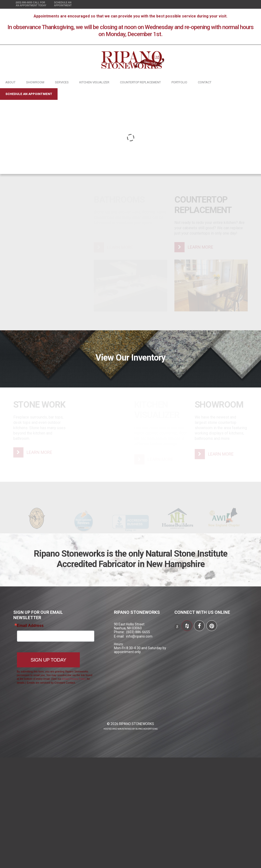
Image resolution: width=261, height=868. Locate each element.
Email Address (30, 626)
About (10, 82)
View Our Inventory (130, 358)
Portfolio (179, 82)
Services (62, 82)
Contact (205, 82)
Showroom (35, 82)
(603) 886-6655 (31, 4)
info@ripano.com (139, 636)
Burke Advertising (147, 729)
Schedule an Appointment (29, 94)
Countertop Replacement (140, 82)
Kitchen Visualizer (94, 82)
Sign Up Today (48, 660)
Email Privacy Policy (74, 679)
